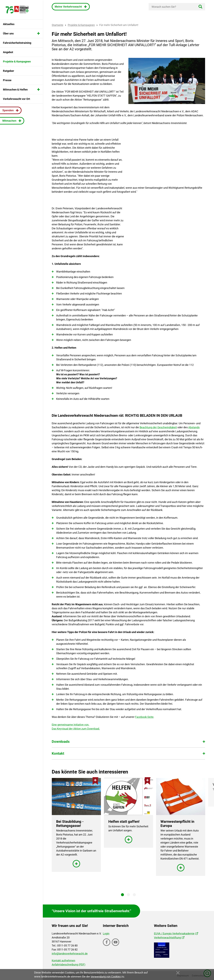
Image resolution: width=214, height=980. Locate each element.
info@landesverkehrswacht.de (70, 954)
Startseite (58, 25)
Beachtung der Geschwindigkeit (158, 427)
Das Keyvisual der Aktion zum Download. (76, 729)
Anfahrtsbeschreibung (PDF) (69, 964)
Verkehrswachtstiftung (167, 937)
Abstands (194, 427)
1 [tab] (122, 895)
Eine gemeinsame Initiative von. (71, 725)
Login (106, 933)
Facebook (107, 946)
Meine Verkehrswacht (69, 7)
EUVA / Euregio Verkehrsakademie (174, 933)
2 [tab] (128, 895)
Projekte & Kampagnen (81, 25)
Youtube (116, 946)
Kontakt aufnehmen (63, 960)
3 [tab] (134, 895)
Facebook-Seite (144, 717)
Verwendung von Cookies (106, 977)
